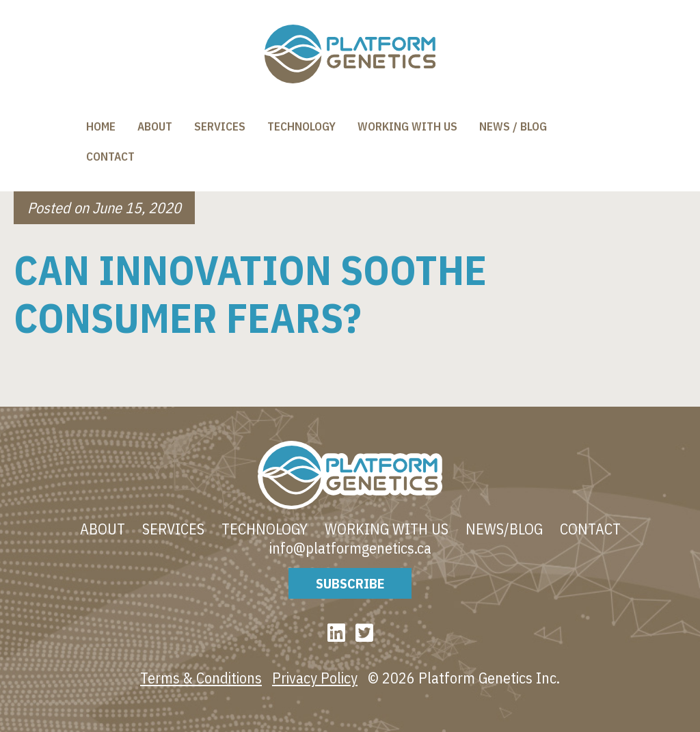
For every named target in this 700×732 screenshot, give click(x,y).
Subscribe (350, 583)
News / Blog (513, 126)
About (155, 126)
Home (101, 126)
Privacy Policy (315, 678)
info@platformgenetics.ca (350, 548)
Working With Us (407, 126)
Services (220, 126)
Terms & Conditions (201, 678)
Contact (110, 157)
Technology (301, 126)
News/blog (504, 529)
